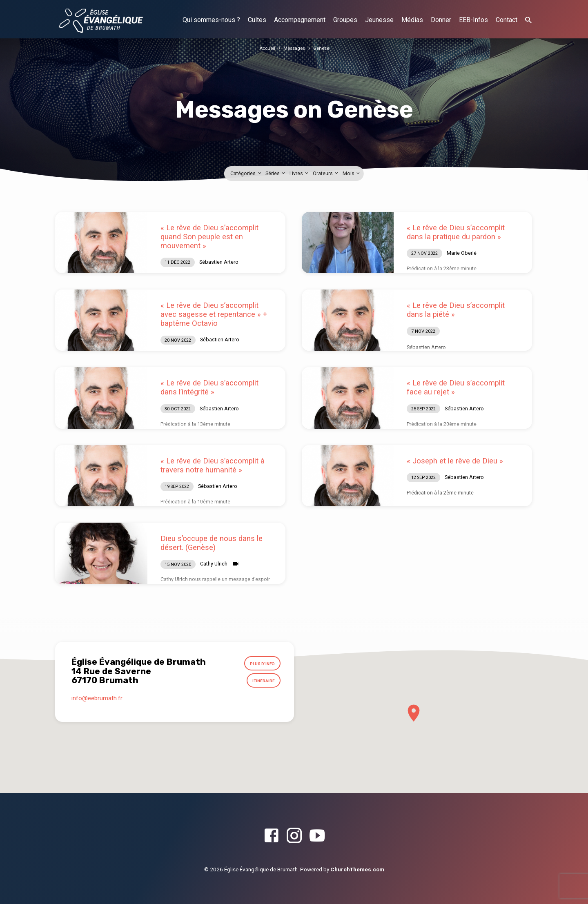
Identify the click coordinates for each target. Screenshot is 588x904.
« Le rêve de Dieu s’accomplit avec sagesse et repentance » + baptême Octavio (214, 314)
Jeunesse (379, 20)
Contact (507, 20)
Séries (276, 173)
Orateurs (326, 173)
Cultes (257, 20)
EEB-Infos (473, 20)
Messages (294, 48)
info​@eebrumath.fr (97, 703)
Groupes (345, 20)
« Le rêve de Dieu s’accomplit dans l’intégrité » (209, 387)
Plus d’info (260, 665)
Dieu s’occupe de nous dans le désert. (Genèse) (212, 543)
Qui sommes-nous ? (211, 20)
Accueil (265, 48)
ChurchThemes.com (357, 869)
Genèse (323, 48)
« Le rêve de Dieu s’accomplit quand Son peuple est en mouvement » (209, 237)
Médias (412, 20)
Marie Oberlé (462, 253)
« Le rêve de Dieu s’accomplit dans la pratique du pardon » (456, 232)
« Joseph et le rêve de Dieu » (455, 461)
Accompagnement (300, 20)
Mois (352, 173)
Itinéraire (262, 684)
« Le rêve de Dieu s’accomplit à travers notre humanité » (213, 465)
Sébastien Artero (219, 262)
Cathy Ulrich (214, 564)
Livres (300, 173)
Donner (441, 20)
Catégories (246, 173)
